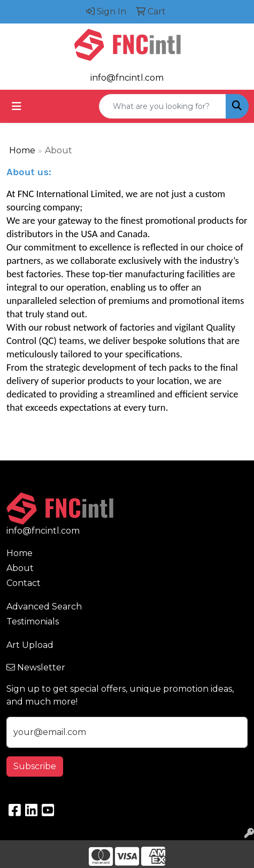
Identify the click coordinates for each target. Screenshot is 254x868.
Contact (24, 583)
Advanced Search (44, 607)
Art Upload (30, 645)
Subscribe (35, 766)
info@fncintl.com (127, 78)
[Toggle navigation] (17, 106)
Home (22, 150)
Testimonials (33, 621)
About (20, 568)
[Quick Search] (163, 106)
